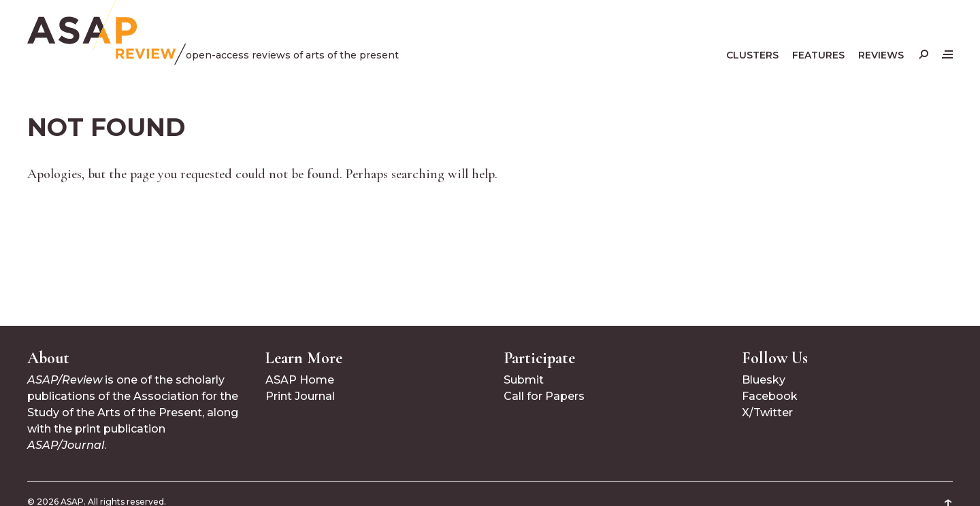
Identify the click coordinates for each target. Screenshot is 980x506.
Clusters (752, 55)
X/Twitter (767, 412)
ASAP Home (300, 380)
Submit (524, 380)
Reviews (881, 55)
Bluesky (764, 380)
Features (818, 55)
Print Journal (300, 396)
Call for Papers (544, 396)
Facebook (770, 396)
